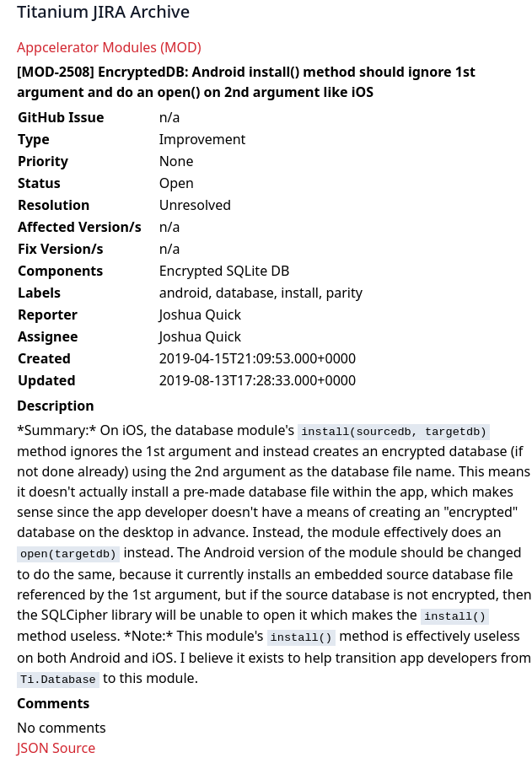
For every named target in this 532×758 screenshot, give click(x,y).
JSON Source (56, 748)
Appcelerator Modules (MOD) (109, 47)
